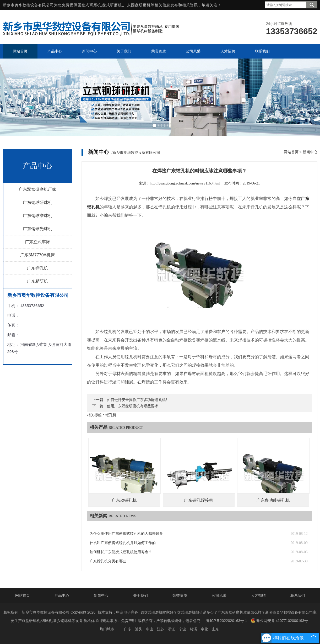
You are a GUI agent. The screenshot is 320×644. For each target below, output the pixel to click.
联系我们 (298, 595)
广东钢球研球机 (37, 202)
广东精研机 (37, 281)
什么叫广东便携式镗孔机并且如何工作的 (123, 543)
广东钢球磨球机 (37, 216)
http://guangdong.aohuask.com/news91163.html (185, 183)
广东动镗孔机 (124, 500)
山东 (215, 629)
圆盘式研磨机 (89, 5)
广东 (128, 629)
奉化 (204, 629)
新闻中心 (310, 152)
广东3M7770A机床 (38, 255)
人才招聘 (258, 595)
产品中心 (62, 595)
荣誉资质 (180, 595)
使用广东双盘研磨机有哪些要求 (133, 406)
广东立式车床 (37, 242)
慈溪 (193, 629)
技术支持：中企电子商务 (118, 612)
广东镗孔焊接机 (199, 500)
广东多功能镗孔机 (273, 500)
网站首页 (291, 152)
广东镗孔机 (37, 268)
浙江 (171, 629)
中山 (150, 629)
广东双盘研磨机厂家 (37, 189)
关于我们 (140, 595)
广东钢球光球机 (37, 229)
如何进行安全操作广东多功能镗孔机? (137, 400)
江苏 (161, 629)
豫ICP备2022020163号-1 (227, 621)
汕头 (139, 629)
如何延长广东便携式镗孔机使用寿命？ (121, 552)
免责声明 (128, 621)
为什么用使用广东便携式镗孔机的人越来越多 (126, 534)
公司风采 (219, 595)
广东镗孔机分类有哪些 (108, 561)
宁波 (182, 629)
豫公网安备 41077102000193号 (279, 620)
